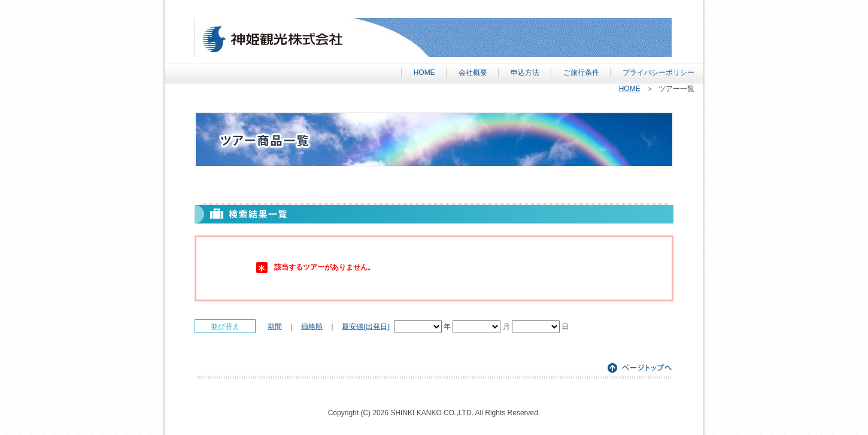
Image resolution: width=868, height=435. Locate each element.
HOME (424, 72)
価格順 (312, 327)
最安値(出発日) (366, 327)
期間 (275, 327)
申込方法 (525, 72)
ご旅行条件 (581, 72)
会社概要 (473, 72)
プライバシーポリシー (658, 72)
